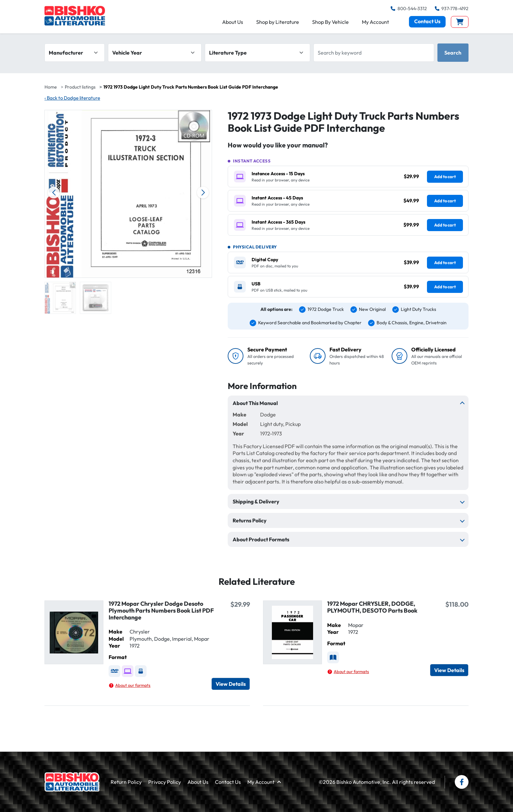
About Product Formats (261, 539)
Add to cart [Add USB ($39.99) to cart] (445, 287)
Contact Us (427, 23)
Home (51, 87)
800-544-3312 (409, 8)
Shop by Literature (278, 23)
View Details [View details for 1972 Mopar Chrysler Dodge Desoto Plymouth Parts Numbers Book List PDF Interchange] (231, 684)
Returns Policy (250, 520)
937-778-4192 (452, 8)
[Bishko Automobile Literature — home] (77, 17)
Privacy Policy (165, 782)
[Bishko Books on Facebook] (462, 782)
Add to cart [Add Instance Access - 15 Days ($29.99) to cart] (445, 177)
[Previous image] (54, 193)
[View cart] (460, 23)
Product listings (80, 87)
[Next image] (203, 193)
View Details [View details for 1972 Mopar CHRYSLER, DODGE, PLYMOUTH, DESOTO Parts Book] (449, 670)
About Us (233, 23)
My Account (375, 23)
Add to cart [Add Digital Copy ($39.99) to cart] (445, 262)
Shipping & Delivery (256, 501)
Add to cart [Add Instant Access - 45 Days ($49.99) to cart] (445, 201)
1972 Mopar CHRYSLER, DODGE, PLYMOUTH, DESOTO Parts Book (372, 607)
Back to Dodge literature (72, 98)
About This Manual (255, 403)
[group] (60, 298)
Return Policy (126, 782)
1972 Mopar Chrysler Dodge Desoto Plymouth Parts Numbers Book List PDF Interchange (161, 610)
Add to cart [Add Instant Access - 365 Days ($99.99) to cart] (445, 225)
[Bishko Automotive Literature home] (72, 782)
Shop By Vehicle (330, 23)
